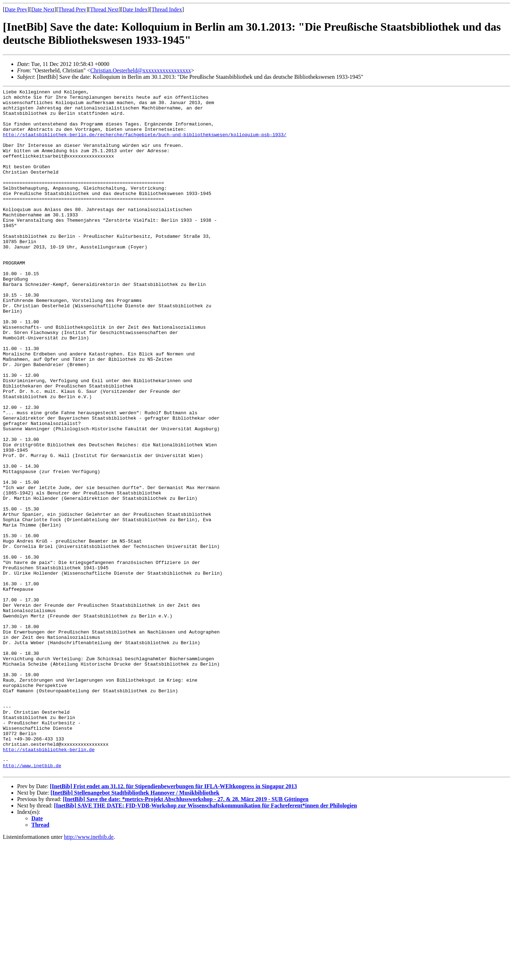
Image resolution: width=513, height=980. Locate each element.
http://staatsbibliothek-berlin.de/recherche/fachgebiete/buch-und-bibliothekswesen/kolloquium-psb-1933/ (145, 144)
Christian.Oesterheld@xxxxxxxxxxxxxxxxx (141, 70)
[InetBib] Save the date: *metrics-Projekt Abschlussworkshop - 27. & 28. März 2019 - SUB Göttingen (185, 936)
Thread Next (104, 9)
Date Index (135, 9)
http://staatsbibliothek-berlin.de (49, 882)
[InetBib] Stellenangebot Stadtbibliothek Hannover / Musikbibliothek (135, 930)
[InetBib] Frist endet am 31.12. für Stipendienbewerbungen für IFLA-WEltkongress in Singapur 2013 (173, 923)
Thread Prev (72, 9)
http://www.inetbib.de (32, 901)
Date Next (43, 9)
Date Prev (16, 9)
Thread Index (167, 9)
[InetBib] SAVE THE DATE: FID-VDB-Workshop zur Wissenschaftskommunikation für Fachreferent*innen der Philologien (206, 942)
